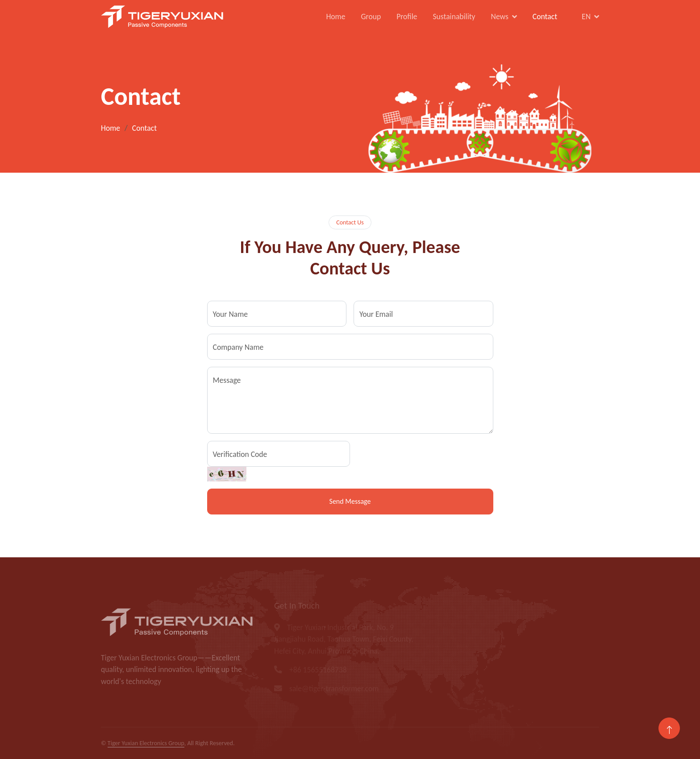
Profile (407, 17)
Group (371, 17)
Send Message (350, 501)
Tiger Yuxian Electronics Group (146, 743)
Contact (545, 17)
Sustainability (454, 17)
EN (586, 17)
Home (335, 17)
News (500, 17)
